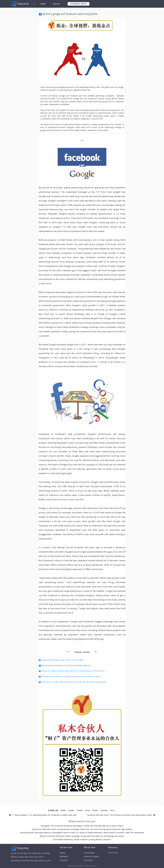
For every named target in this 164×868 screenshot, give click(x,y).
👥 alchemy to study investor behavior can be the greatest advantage (72, 682)
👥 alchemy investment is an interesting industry (65, 665)
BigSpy (57, 4)
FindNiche (64, 861)
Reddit (71, 810)
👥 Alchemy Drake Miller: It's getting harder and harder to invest (70, 676)
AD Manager (90, 853)
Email (88, 810)
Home (43, 4)
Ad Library (89, 861)
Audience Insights (92, 857)
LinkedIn (105, 810)
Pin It (114, 810)
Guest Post (114, 853)
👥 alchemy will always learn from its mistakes (61, 660)
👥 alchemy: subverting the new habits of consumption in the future (72, 671)
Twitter (61, 810)
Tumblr (80, 810)
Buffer (96, 810)
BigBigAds (64, 857)
